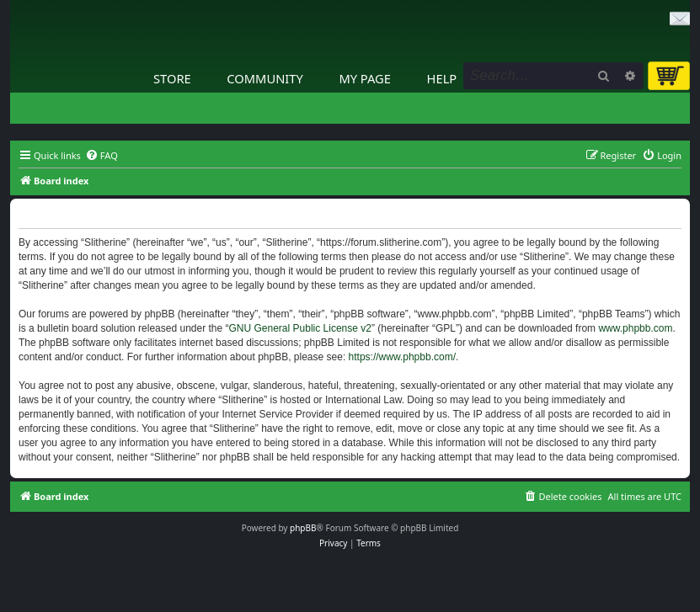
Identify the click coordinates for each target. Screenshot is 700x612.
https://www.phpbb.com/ (402, 357)
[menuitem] (102, 156)
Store (172, 78)
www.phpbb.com (635, 328)
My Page (365, 78)
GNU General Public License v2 (300, 328)
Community (265, 78)
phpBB (303, 528)
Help (442, 78)
